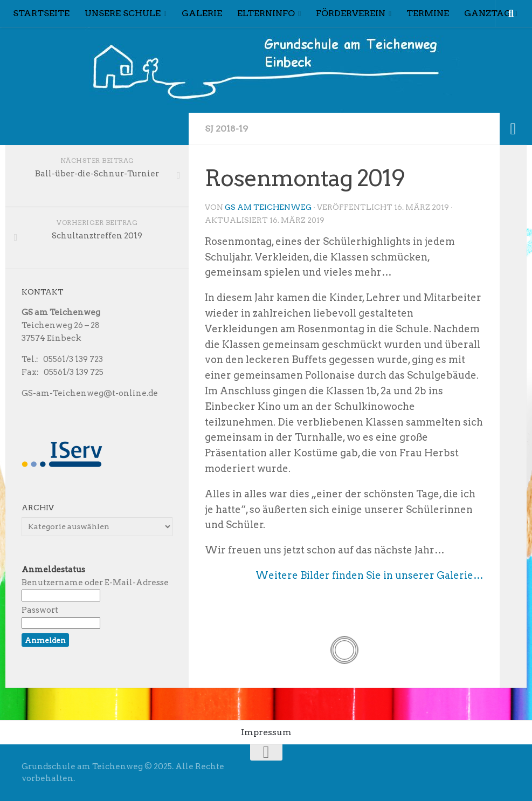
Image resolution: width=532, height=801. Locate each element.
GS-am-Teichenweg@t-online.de (90, 393)
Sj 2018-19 (226, 129)
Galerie (202, 13)
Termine (428, 13)
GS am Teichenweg (268, 207)
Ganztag (488, 13)
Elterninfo (266, 13)
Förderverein (351, 13)
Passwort (40, 610)
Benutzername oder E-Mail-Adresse (95, 583)
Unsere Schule (123, 13)
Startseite (41, 13)
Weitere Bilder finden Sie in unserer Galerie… (369, 575)
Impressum (266, 732)
